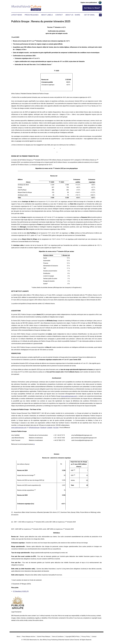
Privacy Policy (86, 637)
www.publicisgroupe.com (69, 396)
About (18, 637)
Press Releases (32, 15)
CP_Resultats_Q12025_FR (21, 591)
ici (34, 444)
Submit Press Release (43, 637)
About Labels (47, 15)
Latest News (17, 15)
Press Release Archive (29, 637)
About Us (69, 15)
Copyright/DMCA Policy (73, 637)
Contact (59, 15)
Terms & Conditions (58, 637)
